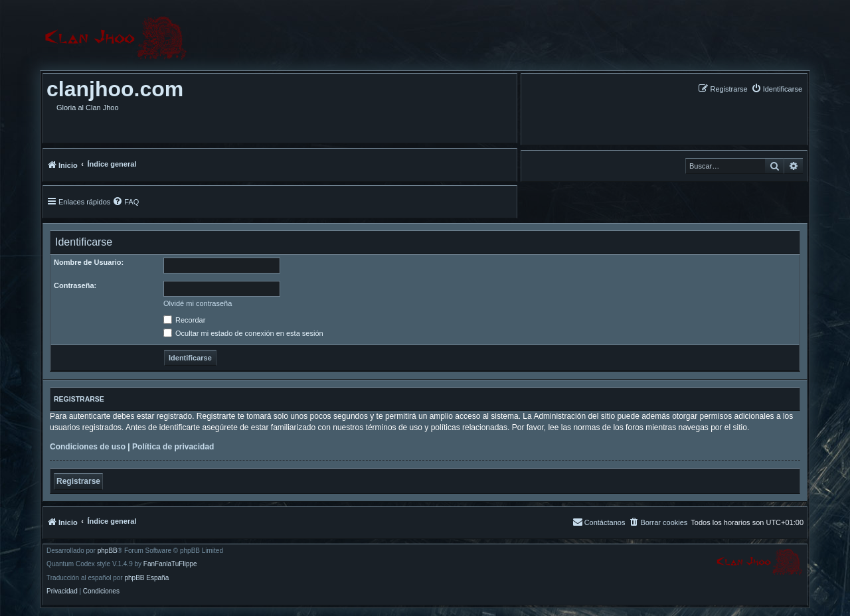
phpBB (108, 551)
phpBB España (146, 578)
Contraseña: (75, 285)
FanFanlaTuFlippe (170, 564)
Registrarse (78, 481)
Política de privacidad (173, 447)
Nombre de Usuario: (89, 262)
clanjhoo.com (115, 89)
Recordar (184, 320)
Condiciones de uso (88, 447)
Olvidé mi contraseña (198, 303)
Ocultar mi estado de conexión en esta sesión (243, 333)
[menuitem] (777, 89)
